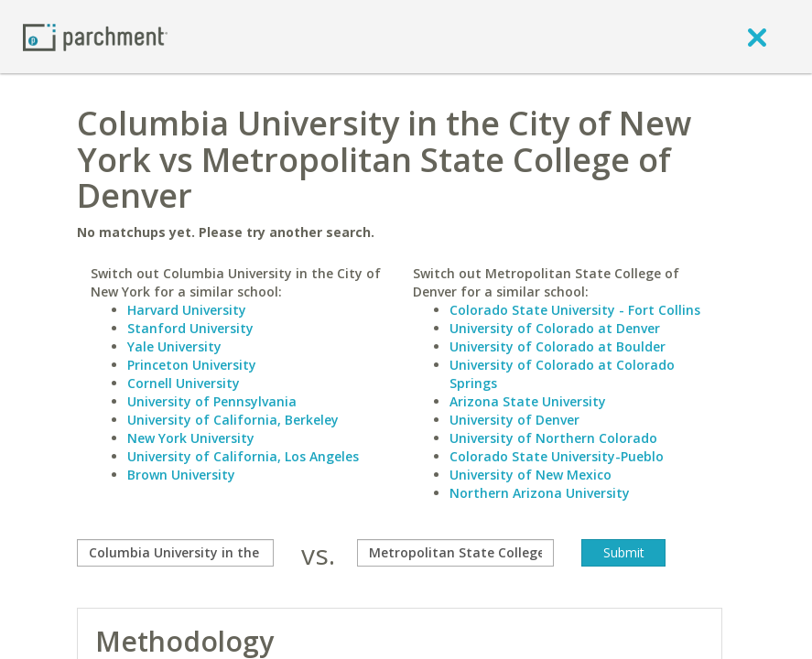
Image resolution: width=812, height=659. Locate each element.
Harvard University (187, 310)
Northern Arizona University (540, 493)
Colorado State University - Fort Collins (575, 310)
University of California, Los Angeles (243, 456)
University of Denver (514, 420)
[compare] (175, 553)
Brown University (181, 475)
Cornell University (184, 383)
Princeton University (192, 365)
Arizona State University (528, 401)
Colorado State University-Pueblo (557, 456)
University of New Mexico (531, 475)
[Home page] (95, 36)
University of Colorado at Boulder (558, 346)
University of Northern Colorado (553, 438)
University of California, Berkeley (233, 420)
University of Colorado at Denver (555, 328)
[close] (757, 37)
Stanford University (190, 328)
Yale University (174, 346)
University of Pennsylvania (212, 401)
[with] (455, 553)
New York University (191, 438)
